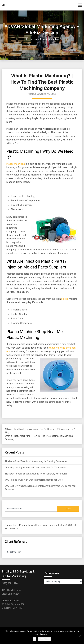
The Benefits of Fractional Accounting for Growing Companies (36, 461)
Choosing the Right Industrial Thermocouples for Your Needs (35, 468)
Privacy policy (44, 639)
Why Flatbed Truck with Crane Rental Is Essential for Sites (34, 480)
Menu (6, 5)
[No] (80, 636)
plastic (65, 299)
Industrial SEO (63, 525)
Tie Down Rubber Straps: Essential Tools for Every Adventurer (36, 474)
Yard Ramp (37, 525)
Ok (34, 639)
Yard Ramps (49, 525)
